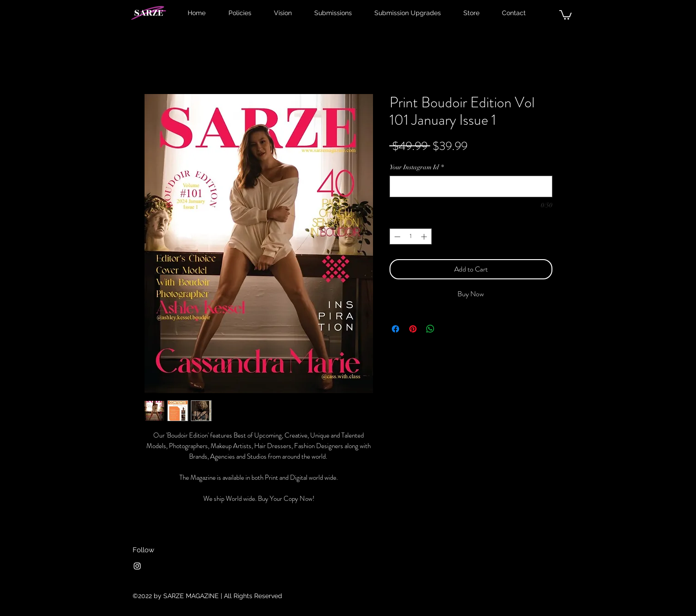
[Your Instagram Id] (471, 186)
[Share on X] (448, 329)
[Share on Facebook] (395, 329)
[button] (565, 14)
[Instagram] (137, 566)
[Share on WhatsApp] (430, 329)
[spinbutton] (410, 237)
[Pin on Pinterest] (413, 329)
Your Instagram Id (417, 167)
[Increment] (425, 237)
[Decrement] (396, 237)
